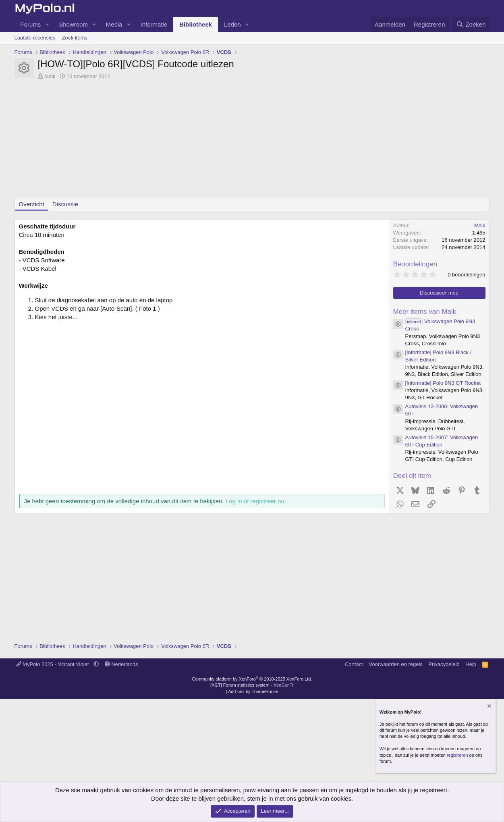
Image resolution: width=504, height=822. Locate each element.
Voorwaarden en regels (396, 664)
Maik (50, 76)
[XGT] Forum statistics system (252, 685)
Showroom (73, 24)
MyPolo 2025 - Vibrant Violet (53, 664)
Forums (31, 24)
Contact (354, 664)
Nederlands (121, 664)
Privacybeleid (444, 664)
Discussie (65, 204)
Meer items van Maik (425, 312)
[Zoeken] (471, 24)
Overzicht (32, 204)
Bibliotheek (196, 24)
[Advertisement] (252, 141)
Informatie (154, 24)
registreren (457, 755)
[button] (47, 24)
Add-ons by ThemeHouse (253, 691)
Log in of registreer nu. (256, 501)
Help (471, 664)
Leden (232, 24)
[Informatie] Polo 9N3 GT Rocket (443, 383)
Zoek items (75, 38)
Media (114, 24)
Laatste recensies (35, 38)
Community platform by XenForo (252, 679)
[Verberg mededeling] (489, 707)
